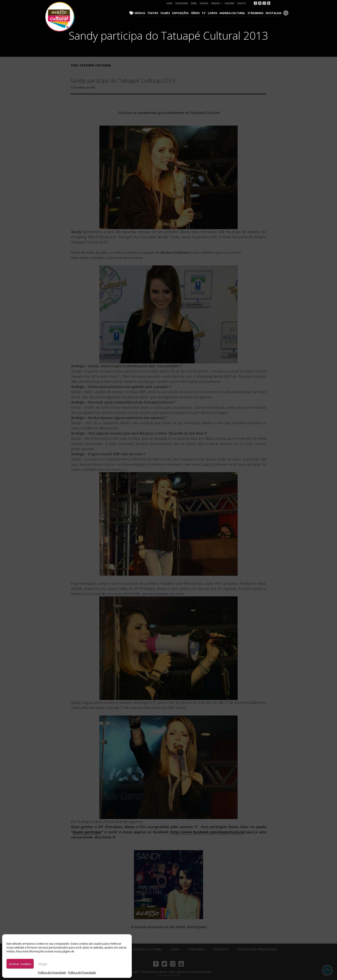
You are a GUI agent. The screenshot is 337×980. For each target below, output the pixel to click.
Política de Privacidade (52, 973)
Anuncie (204, 3)
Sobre (194, 3)
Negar (43, 964)
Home (169, 3)
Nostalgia (274, 13)
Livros (214, 13)
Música (142, 13)
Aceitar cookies (20, 964)
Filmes (167, 13)
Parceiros (229, 3)
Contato (242, 3)
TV (205, 13)
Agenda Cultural (233, 13)
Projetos (217, 3)
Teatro (155, 13)
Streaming (256, 13)
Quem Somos (182, 3)
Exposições (182, 13)
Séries (197, 13)
